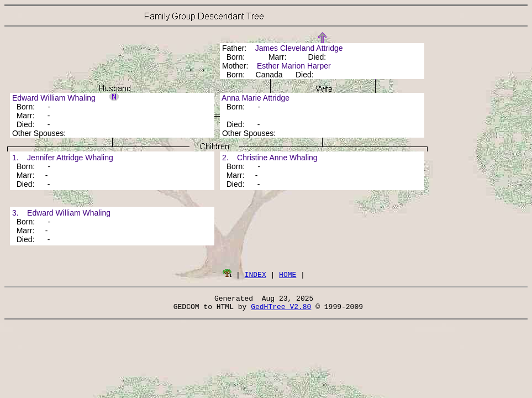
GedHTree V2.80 (281, 310)
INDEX (256, 274)
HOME (288, 274)
